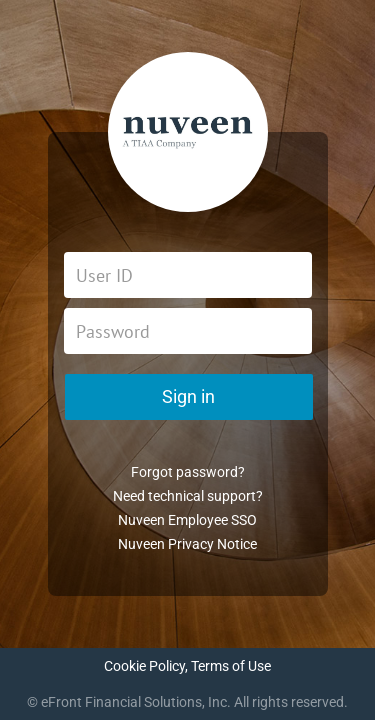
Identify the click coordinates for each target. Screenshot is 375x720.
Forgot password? (188, 472)
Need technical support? (188, 496)
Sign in (188, 396)
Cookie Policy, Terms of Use (187, 666)
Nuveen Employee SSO (187, 520)
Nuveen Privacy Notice (187, 544)
